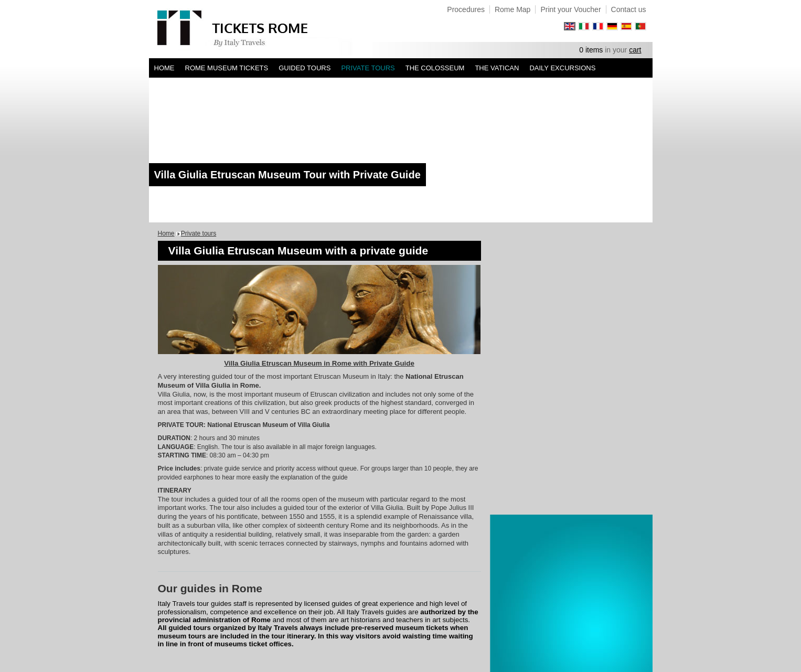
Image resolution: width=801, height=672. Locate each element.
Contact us (629, 9)
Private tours (368, 68)
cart (635, 50)
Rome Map (512, 9)
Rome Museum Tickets (227, 68)
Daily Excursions (562, 68)
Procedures (466, 9)
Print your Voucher (570, 9)
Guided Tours (305, 68)
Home (164, 68)
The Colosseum (435, 68)
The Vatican (497, 68)
